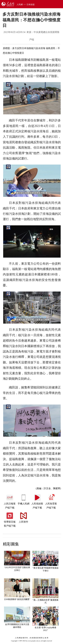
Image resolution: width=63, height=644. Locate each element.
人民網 (20, 5)
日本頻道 (31, 5)
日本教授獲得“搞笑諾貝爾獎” (17, 599)
